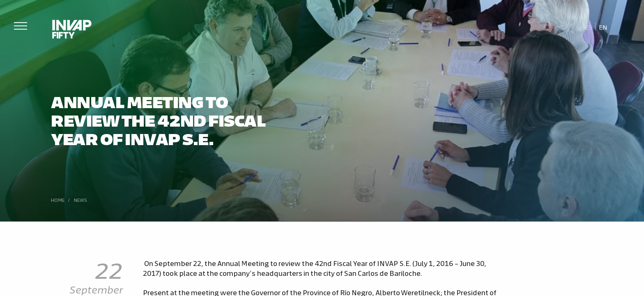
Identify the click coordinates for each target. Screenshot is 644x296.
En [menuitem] (603, 27)
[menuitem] (589, 27)
